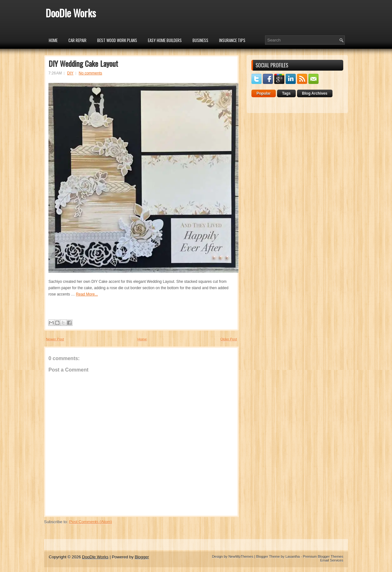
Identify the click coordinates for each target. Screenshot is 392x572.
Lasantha (292, 556)
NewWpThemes (241, 556)
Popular (264, 93)
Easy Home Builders (165, 40)
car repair (77, 40)
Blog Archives (315, 93)
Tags (286, 93)
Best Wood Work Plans (117, 40)
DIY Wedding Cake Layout (83, 63)
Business (200, 40)
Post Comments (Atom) (91, 522)
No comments (91, 73)
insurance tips (232, 40)
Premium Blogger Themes (323, 556)
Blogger (142, 557)
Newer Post (55, 339)
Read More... (87, 294)
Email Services (332, 560)
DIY (70, 73)
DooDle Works (71, 13)
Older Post (229, 339)
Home (53, 40)
